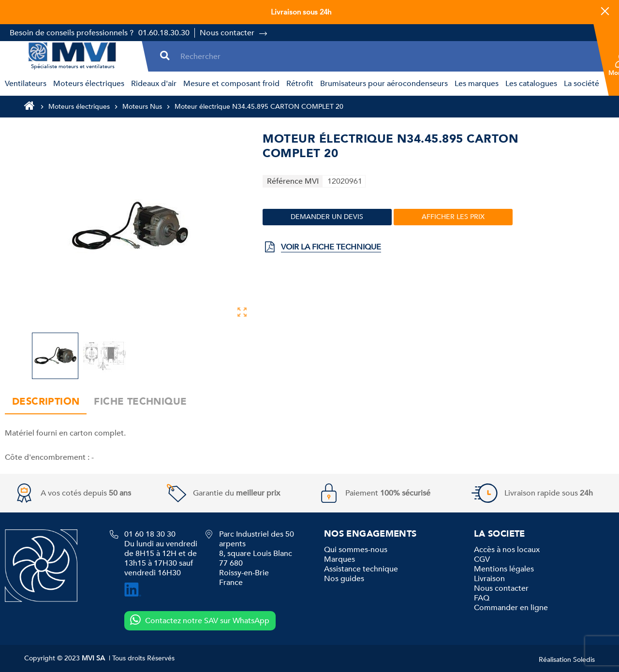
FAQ (482, 598)
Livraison (489, 579)
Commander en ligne (511, 608)
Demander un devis (327, 217)
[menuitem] (24, 84)
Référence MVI (293, 181)
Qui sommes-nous (356, 550)
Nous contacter (227, 33)
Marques (339, 559)
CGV (482, 559)
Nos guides (344, 579)
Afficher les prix (453, 217)
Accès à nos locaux (507, 550)
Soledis (584, 660)
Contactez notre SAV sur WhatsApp (199, 620)
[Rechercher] (385, 56)
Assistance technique (361, 569)
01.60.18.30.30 (164, 33)
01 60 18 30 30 (150, 534)
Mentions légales (504, 569)
